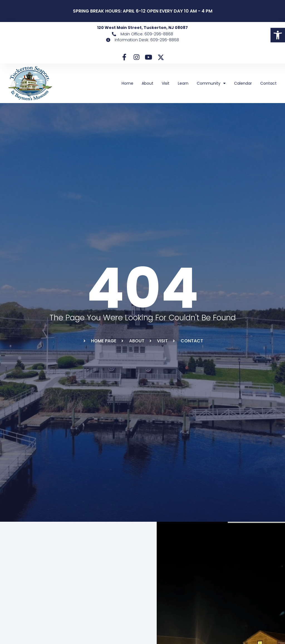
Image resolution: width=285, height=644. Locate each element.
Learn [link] (183, 82)
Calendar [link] (243, 82)
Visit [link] (166, 82)
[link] (278, 35)
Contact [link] (268, 82)
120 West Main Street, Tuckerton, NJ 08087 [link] (142, 28)
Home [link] (127, 82)
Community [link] (211, 82)
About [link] (148, 82)
